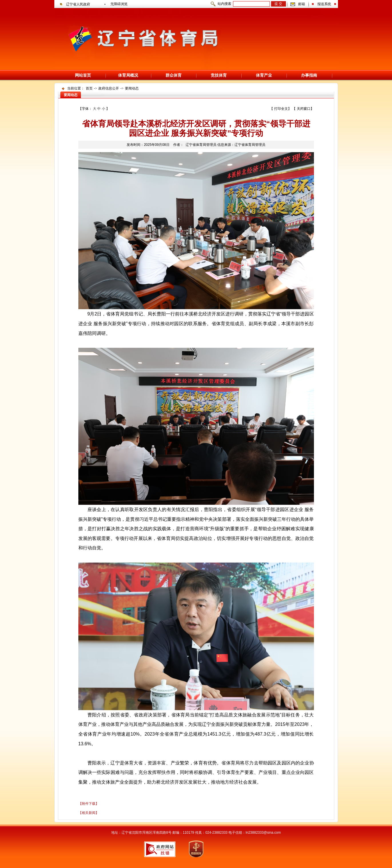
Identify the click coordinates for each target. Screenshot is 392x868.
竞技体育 (219, 75)
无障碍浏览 (119, 4)
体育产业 (264, 75)
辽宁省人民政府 (78, 4)
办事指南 (309, 75)
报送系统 (324, 4)
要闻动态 (132, 88)
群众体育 (174, 75)
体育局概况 (128, 75)
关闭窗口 (304, 109)
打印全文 (281, 109)
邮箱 (302, 4)
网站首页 (83, 75)
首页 (89, 88)
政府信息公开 (109, 88)
